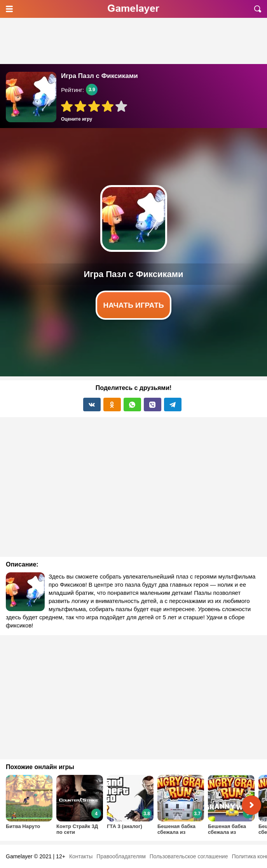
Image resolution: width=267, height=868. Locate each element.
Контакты (81, 856)
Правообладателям (121, 856)
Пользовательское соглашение (189, 856)
